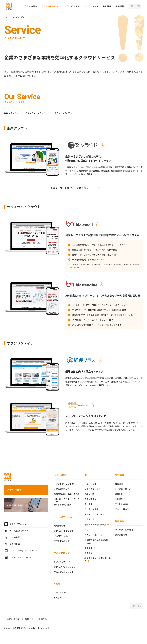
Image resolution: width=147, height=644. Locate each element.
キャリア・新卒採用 (124, 530)
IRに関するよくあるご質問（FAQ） (96, 541)
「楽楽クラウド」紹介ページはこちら (68, 188)
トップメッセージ (62, 562)
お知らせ (58, 598)
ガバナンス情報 (91, 509)
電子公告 (43, 619)
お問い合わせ (15, 490)
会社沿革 (119, 499)
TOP (6, 17)
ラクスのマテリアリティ (65, 567)
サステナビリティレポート (66, 572)
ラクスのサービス (63, 517)
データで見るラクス (124, 509)
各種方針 (29, 619)
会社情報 (119, 475)
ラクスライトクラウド (35, 113)
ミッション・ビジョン (64, 484)
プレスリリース (61, 592)
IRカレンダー (90, 530)
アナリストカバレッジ (94, 535)
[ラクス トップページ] (9, 6)
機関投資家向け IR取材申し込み (98, 560)
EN (138, 6)
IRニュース (89, 494)
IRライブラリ (90, 499)
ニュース (94, 6)
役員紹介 (119, 494)
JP (132, 6)
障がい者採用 (121, 535)
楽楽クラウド (10, 113)
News (57, 584)
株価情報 (89, 548)
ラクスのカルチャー (63, 489)
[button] (120, 6)
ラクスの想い (61, 475)
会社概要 (119, 484)
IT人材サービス (61, 536)
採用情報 (119, 521)
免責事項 (88, 553)
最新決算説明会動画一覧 (96, 524)
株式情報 (88, 504)
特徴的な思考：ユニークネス (67, 494)
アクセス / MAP (122, 504)
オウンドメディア (62, 113)
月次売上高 (89, 519)
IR (85, 6)
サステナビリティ (63, 553)
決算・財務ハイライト (94, 514)
